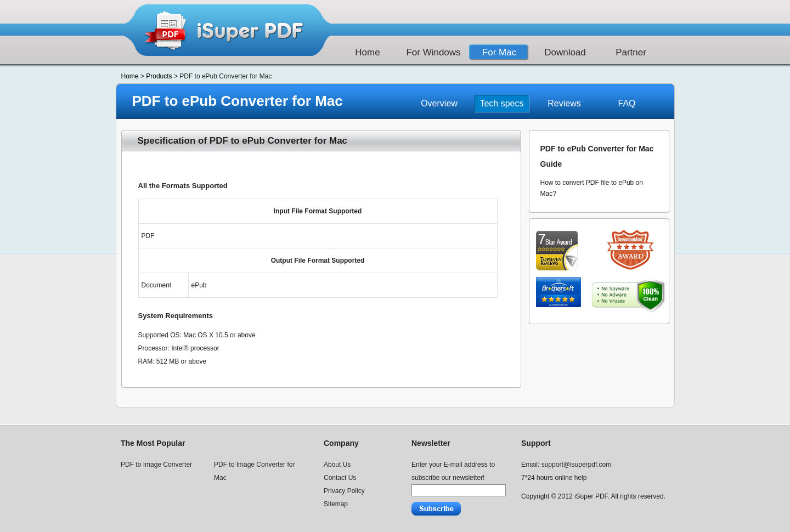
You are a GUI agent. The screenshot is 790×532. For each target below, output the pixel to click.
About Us (337, 465)
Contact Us (340, 478)
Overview (439, 103)
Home (367, 52)
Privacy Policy (344, 491)
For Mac (499, 52)
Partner (631, 52)
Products (159, 76)
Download (565, 52)
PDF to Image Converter (156, 465)
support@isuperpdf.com (577, 465)
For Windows (433, 52)
